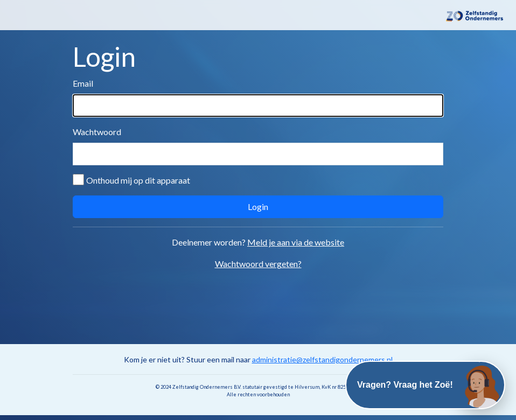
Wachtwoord (97, 132)
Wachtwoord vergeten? (258, 264)
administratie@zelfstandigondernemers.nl (322, 359)
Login (258, 206)
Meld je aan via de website (296, 242)
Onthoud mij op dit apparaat (138, 180)
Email (83, 83)
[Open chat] (481, 385)
